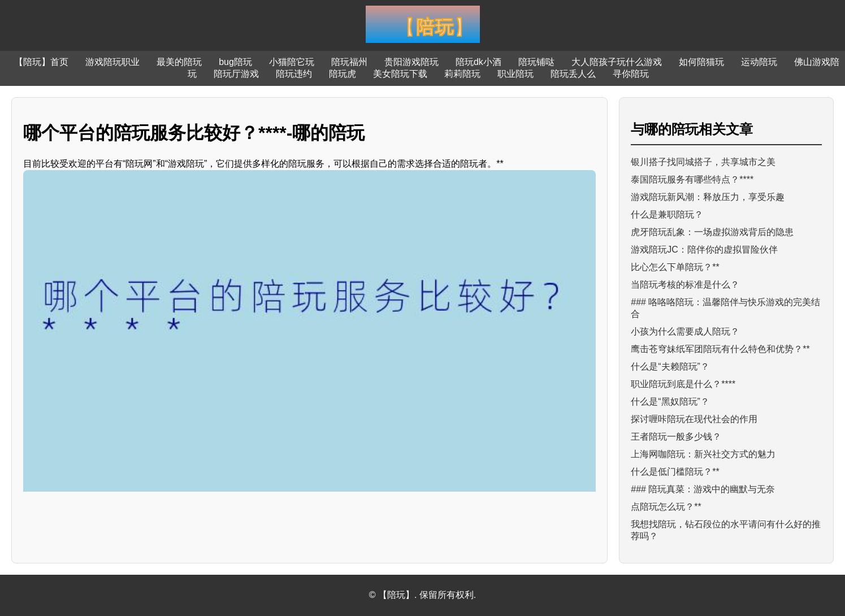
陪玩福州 (349, 62)
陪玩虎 (343, 74)
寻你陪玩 (631, 74)
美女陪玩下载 (400, 74)
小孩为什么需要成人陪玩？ (685, 331)
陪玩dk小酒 (478, 62)
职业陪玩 (515, 74)
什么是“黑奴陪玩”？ (670, 402)
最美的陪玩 (179, 62)
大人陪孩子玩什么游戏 (617, 62)
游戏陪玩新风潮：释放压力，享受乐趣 (708, 197)
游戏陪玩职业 (112, 62)
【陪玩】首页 (41, 62)
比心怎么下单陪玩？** (675, 267)
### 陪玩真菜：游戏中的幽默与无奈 (703, 489)
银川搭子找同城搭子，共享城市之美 (703, 162)
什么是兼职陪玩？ (667, 214)
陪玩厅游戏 (236, 74)
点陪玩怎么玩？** (666, 507)
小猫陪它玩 (292, 62)
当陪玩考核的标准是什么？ (685, 285)
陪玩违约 (294, 74)
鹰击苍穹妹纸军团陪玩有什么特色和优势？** (720, 349)
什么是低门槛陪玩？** (675, 472)
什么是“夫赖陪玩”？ (670, 366)
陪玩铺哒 (536, 62)
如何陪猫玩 (701, 62)
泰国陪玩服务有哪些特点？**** (692, 179)
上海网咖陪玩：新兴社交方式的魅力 (703, 454)
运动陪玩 (759, 62)
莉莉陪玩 (462, 74)
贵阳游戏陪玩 (411, 62)
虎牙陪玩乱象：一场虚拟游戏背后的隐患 (712, 232)
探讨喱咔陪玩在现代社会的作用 (694, 419)
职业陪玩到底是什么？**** (683, 384)
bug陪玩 (235, 62)
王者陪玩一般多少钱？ (676, 437)
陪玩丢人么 (573, 74)
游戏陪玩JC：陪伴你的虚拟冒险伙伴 (704, 250)
